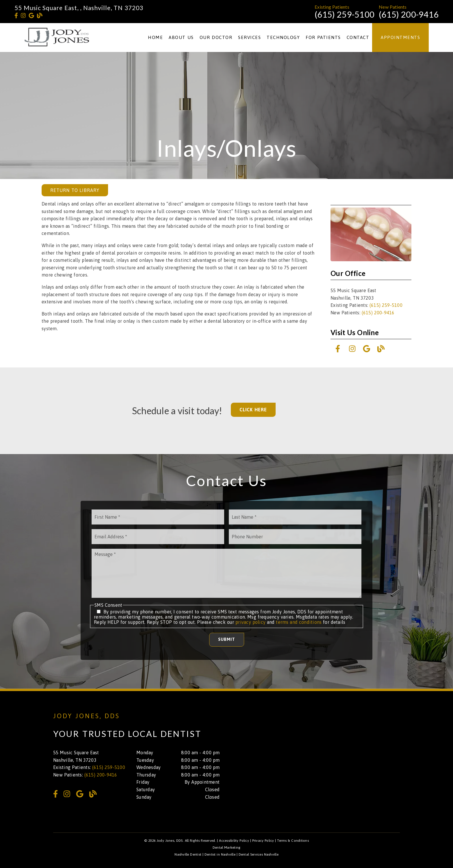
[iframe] (331, 756)
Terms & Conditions (293, 841)
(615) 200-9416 (409, 14)
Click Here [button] (253, 410)
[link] (16, 16)
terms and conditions (299, 622)
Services (249, 37)
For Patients (323, 37)
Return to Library (75, 190)
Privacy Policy (263, 841)
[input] (158, 517)
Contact (358, 37)
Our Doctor (216, 37)
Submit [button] (227, 639)
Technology (283, 37)
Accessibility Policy (234, 841)
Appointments (400, 37)
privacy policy (250, 622)
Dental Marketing (227, 848)
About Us (181, 37)
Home (155, 37)
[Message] (226, 573)
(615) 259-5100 (345, 14)
